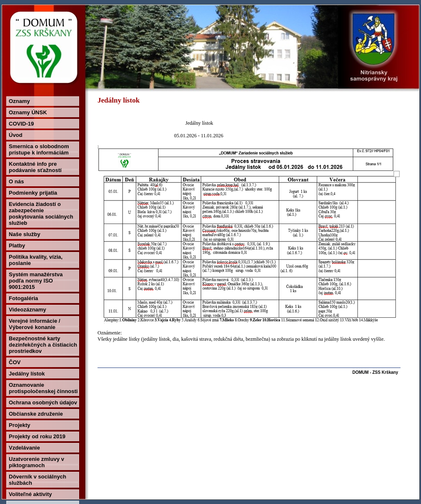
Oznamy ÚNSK (28, 112)
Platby (17, 246)
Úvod (16, 135)
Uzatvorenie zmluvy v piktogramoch (36, 462)
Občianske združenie (36, 414)
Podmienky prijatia (33, 193)
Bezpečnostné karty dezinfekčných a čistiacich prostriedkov (43, 345)
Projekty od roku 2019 (37, 436)
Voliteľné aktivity (30, 494)
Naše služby (24, 234)
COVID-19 (21, 124)
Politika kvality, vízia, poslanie (36, 260)
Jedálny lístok (27, 374)
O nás (16, 181)
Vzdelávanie (24, 448)
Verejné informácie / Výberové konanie (35, 324)
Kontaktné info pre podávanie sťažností (35, 167)
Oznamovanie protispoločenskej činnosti (43, 388)
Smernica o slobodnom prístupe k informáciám (39, 149)
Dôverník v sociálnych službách (37, 480)
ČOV (15, 362)
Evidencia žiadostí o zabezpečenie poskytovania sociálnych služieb (41, 213)
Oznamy (19, 101)
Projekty (19, 425)
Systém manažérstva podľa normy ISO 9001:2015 (36, 281)
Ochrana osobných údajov (43, 402)
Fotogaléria (23, 298)
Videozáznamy (27, 310)
